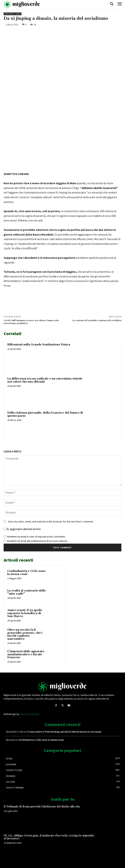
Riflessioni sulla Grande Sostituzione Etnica (39, 345)
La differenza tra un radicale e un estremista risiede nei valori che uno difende (45, 380)
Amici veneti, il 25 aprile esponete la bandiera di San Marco (25, 613)
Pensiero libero (13, 14)
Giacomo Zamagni (30, 714)
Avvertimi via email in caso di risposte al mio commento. (36, 537)
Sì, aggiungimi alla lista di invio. (22, 529)
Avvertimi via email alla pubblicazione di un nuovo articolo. (38, 541)
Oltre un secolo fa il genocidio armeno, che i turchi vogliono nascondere (25, 634)
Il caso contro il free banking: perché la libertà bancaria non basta (64, 732)
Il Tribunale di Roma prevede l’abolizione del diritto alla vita (42, 807)
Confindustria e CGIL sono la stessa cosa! (26, 573)
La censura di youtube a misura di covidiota (97, 320)
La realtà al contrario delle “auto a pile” (27, 592)
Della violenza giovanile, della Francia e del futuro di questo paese (45, 414)
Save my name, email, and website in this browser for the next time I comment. (51, 521)
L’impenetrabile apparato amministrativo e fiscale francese (26, 654)
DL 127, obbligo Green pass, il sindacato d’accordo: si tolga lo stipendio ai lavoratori (49, 837)
